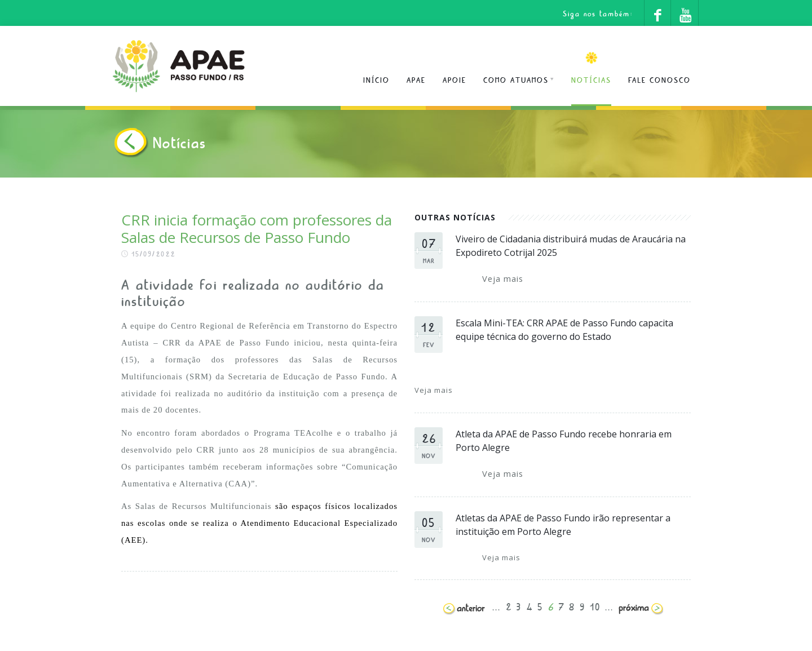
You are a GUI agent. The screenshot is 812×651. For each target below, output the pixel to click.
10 (595, 605)
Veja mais (503, 278)
